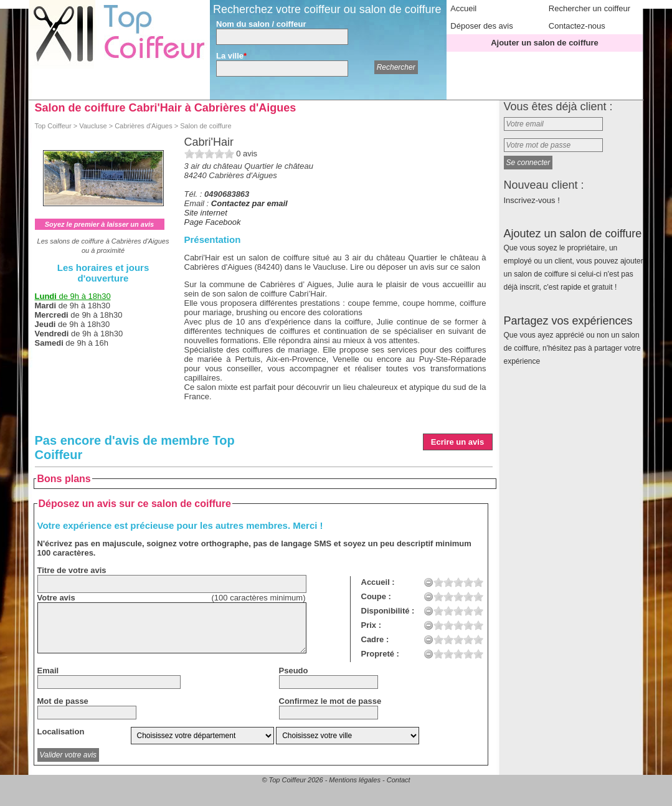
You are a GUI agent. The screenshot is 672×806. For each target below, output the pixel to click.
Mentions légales (355, 780)
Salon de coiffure (206, 126)
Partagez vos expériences (572, 340)
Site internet (206, 213)
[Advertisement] (335, 503)
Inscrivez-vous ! (532, 200)
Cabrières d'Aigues (144, 126)
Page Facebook (213, 222)
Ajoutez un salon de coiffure (574, 259)
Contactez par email (249, 203)
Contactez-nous (577, 26)
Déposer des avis (481, 26)
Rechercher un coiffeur (589, 8)
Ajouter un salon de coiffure (545, 43)
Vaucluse (93, 126)
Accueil (463, 8)
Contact (399, 780)
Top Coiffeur (53, 126)
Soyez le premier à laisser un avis (99, 224)
